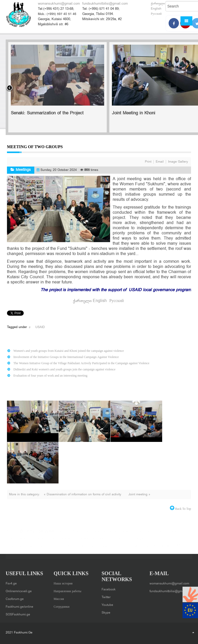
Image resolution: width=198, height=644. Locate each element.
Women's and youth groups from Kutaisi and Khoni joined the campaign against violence (69, 351)
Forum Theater (131, 534)
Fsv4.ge (11, 582)
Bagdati (12, 534)
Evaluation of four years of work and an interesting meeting (50, 376)
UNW (179, 549)
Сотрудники (62, 605)
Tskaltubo (151, 549)
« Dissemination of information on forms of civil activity (83, 495)
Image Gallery (178, 162)
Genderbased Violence (162, 534)
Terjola (92, 549)
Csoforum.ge (15, 597)
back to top (183, 509)
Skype (106, 611)
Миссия (59, 597)
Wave (33, 556)
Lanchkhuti (101, 542)
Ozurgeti (132, 542)
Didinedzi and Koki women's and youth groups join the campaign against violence (64, 369)
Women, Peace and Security (63, 556)
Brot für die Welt (37, 534)
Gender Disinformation (23, 542)
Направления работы (67, 590)
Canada (62, 534)
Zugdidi (94, 556)
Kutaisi (58, 542)
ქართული (158, 4)
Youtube (107, 603)
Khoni (46, 542)
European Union (104, 534)
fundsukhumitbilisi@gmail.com (105, 4)
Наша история (63, 582)
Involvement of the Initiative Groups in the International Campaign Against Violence (66, 357)
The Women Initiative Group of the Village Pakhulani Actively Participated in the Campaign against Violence (81, 363)
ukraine (166, 549)
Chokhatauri (80, 534)
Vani (24, 556)
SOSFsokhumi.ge (18, 613)
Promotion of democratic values (30, 549)
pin (142, 542)
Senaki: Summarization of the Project (47, 113)
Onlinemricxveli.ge (19, 590)
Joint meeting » (139, 495)
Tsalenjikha (133, 549)
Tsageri (117, 549)
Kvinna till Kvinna (78, 542)
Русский (156, 14)
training (104, 549)
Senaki (80, 549)
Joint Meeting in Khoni (134, 113)
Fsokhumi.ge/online (19, 605)
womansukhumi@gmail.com (59, 4)
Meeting (117, 542)
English (156, 9)
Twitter (106, 595)
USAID (40, 327)
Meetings (23, 170)
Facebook (109, 588)
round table (64, 549)
